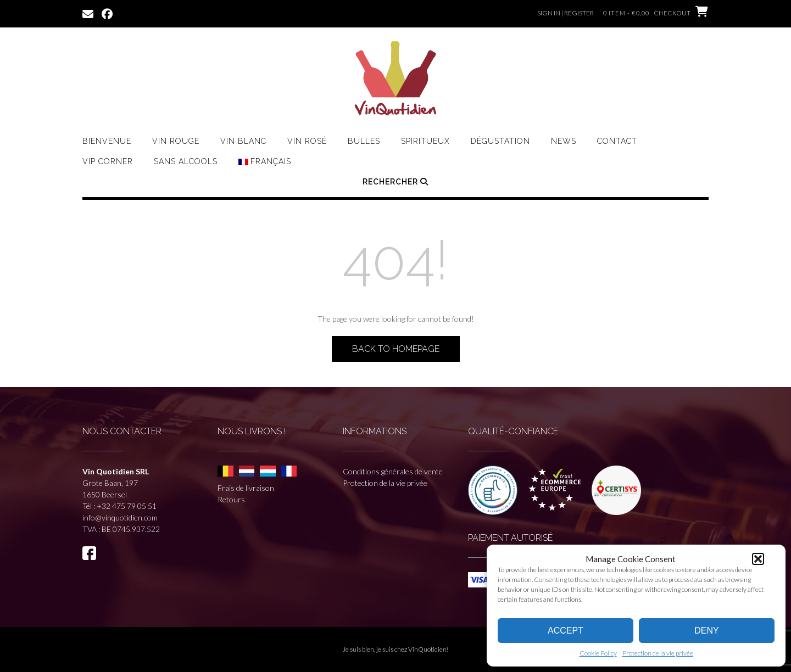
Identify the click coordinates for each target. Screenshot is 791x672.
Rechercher (396, 182)
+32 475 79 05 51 (127, 506)
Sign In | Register (566, 13)
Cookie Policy (598, 653)
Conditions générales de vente (393, 471)
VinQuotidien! (428, 649)
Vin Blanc (243, 141)
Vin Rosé (307, 141)
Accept (566, 631)
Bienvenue (107, 141)
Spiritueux (425, 141)
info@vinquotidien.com (120, 517)
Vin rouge (176, 141)
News (564, 141)
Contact (617, 141)
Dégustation (500, 141)
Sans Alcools (186, 161)
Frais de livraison (246, 488)
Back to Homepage (396, 349)
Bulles (364, 141)
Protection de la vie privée (658, 653)
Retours (231, 499)
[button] (758, 559)
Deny (706, 631)
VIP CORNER (108, 161)
